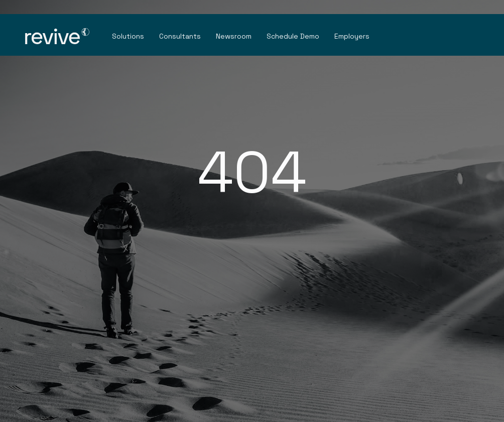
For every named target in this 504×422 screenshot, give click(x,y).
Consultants (180, 36)
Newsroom (234, 36)
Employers (352, 36)
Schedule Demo (293, 36)
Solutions (128, 36)
